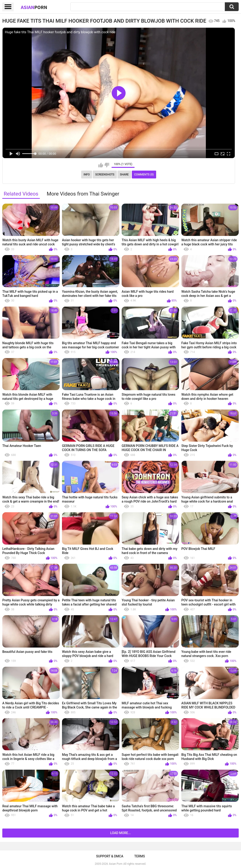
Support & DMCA (110, 856)
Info (87, 175)
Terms (139, 856)
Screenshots (105, 175)
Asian (34, 7)
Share (124, 175)
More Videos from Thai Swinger (83, 194)
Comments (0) (144, 175)
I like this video (101, 165)
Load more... (121, 833)
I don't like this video (107, 165)
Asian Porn (116, 864)
